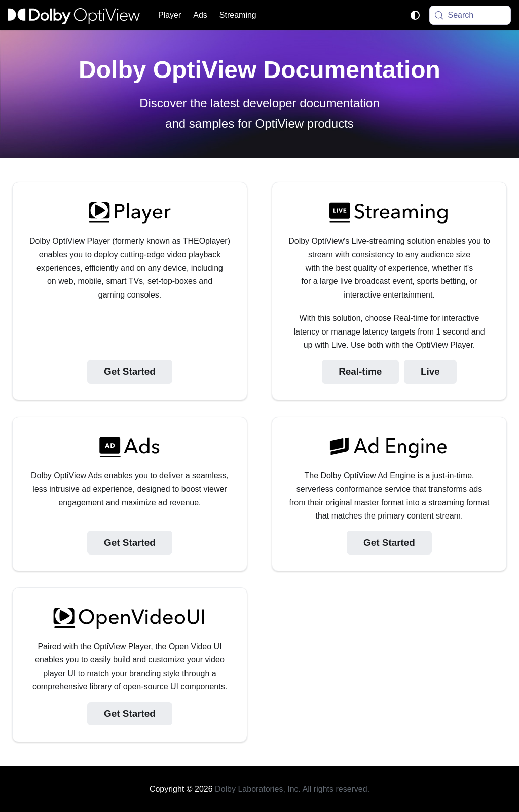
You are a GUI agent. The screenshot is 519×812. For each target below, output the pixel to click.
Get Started (130, 371)
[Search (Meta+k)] (470, 15)
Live (430, 371)
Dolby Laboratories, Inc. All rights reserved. (292, 789)
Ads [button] (200, 15)
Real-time (360, 371)
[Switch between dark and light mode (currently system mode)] (415, 15)
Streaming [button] (238, 15)
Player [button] (170, 15)
